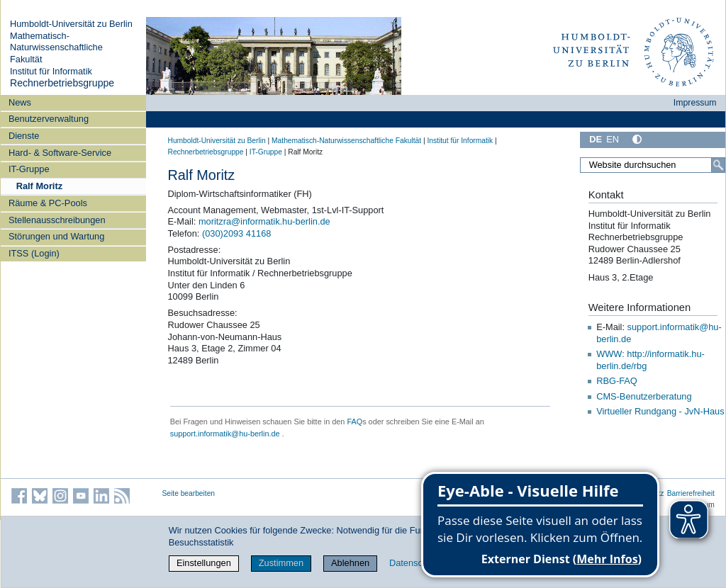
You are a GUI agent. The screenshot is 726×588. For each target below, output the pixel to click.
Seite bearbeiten (189, 493)
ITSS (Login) (34, 253)
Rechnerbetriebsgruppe (62, 83)
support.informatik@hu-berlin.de (225, 434)
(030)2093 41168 (236, 233)
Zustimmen (281, 563)
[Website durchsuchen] (652, 165)
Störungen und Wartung (56, 236)
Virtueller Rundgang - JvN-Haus (660, 411)
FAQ (354, 422)
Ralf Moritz (39, 186)
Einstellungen (204, 563)
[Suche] (718, 165)
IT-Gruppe (29, 169)
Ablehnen (350, 563)
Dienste (24, 136)
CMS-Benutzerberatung (644, 396)
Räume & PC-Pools (48, 203)
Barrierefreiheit (691, 493)
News (20, 102)
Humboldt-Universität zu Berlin (71, 24)
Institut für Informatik (51, 71)
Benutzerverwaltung (49, 119)
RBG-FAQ (617, 381)
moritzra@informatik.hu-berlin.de (264, 221)
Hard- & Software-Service (60, 153)
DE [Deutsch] (596, 139)
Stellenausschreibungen (57, 220)
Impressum (695, 103)
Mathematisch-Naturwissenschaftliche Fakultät (56, 47)
